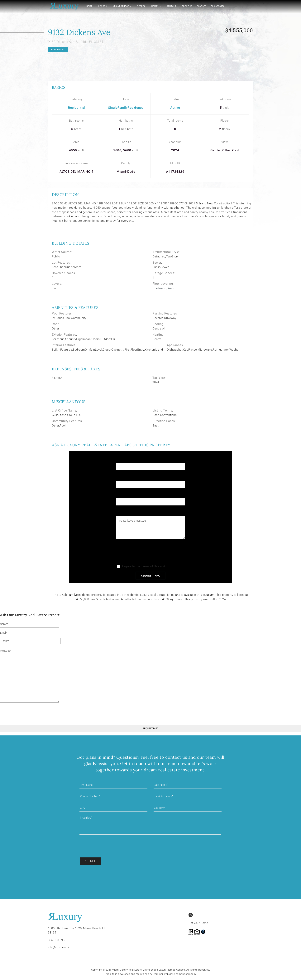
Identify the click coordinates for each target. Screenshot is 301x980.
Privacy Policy (175, 566)
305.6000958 (216, 6)
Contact (200, 6)
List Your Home (198, 923)
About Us (185, 6)
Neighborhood (119, 6)
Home (88, 6)
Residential (58, 49)
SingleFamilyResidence (126, 108)
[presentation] (145, 553)
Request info (150, 575)
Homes (153, 6)
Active (175, 108)
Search (140, 6)
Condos (101, 6)
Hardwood (159, 288)
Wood (171, 288)
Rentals (170, 6)
